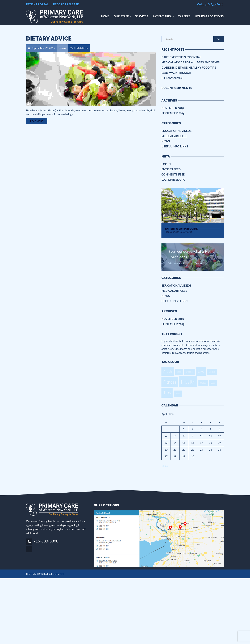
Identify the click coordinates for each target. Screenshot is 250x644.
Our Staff (121, 16)
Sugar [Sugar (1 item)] (213, 383)
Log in (166, 164)
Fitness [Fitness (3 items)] (170, 382)
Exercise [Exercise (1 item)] (212, 372)
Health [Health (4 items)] (188, 382)
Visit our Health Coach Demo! (185, 263)
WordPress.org (173, 180)
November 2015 (173, 108)
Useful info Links (175, 146)
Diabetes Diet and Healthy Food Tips (189, 68)
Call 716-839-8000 (210, 4)
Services (142, 16)
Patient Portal (37, 4)
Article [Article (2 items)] (168, 371)
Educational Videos (176, 131)
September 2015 (173, 113)
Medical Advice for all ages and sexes (191, 62)
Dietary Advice (49, 39)
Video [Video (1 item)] (178, 394)
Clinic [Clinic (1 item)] (179, 372)
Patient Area (162, 16)
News (166, 141)
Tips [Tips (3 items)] (167, 393)
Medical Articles (174, 136)
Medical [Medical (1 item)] (203, 383)
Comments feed (173, 175)
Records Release (66, 4)
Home (105, 16)
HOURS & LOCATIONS (209, 16)
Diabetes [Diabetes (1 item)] (190, 372)
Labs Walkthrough (176, 73)
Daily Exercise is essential (181, 57)
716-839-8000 (46, 541)
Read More (37, 121)
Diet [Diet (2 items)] (201, 371)
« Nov (165, 466)
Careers (184, 16)
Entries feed (171, 169)
